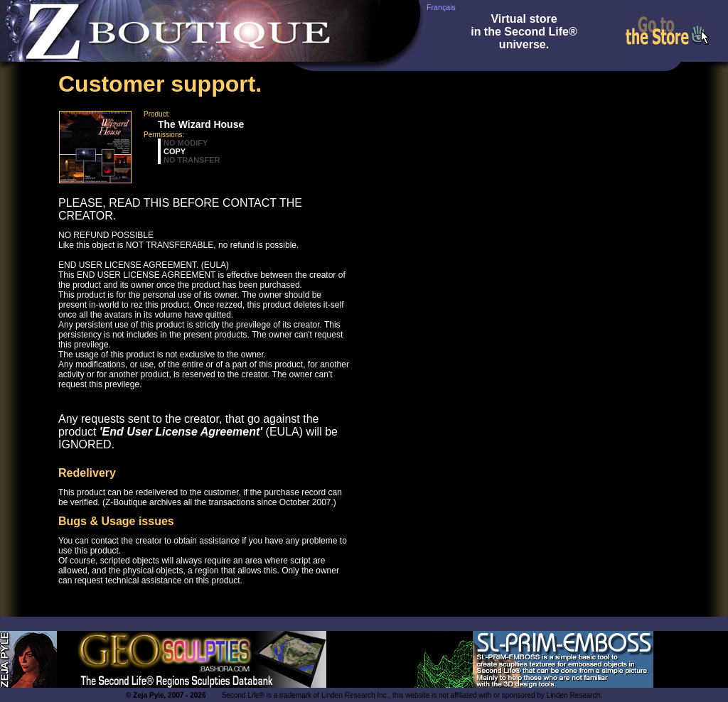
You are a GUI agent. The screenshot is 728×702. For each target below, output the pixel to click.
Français (441, 7)
